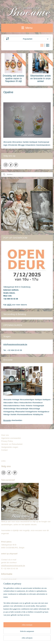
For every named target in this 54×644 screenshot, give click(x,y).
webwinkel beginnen (17, 639)
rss (47, 634)
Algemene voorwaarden (11, 438)
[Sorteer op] (27, 39)
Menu (27, 28)
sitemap (42, 634)
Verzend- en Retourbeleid (12, 444)
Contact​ (5, 450)
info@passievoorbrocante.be (15, 344)
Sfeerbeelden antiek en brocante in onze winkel (40, 78)
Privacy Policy (7, 441)
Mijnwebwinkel (39, 639)
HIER (9, 305)
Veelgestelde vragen (10, 447)
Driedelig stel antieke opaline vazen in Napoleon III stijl (13, 78)
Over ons (5, 435)
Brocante (7, 420)
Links (3, 461)
